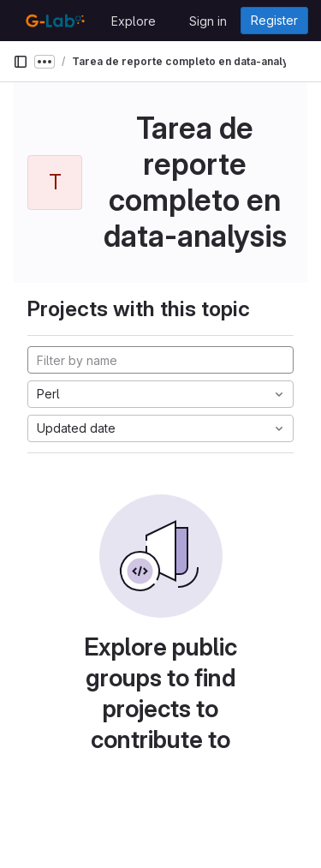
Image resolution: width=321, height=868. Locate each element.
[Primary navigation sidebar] (21, 62)
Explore (134, 21)
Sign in (208, 21)
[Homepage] (53, 21)
